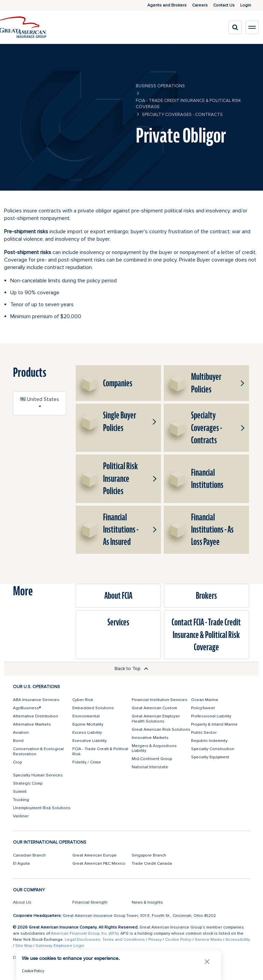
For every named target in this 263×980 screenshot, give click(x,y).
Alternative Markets (32, 724)
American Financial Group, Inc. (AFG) (85, 933)
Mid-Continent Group (152, 759)
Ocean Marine (205, 700)
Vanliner (21, 816)
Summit (20, 792)
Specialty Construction (213, 749)
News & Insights (147, 902)
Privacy (155, 940)
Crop (17, 762)
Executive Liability (90, 741)
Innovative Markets (150, 738)
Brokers (206, 596)
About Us (22, 902)
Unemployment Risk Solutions (42, 808)
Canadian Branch (29, 855)
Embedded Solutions (93, 708)
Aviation (21, 733)
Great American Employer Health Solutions (156, 719)
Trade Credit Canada (152, 864)
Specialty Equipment (210, 757)
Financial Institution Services (159, 700)
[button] (241, 383)
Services (118, 622)
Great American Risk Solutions (161, 730)
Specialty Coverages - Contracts (182, 115)
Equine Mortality (88, 724)
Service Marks (208, 940)
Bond (18, 741)
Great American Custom (154, 708)
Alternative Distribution (35, 716)
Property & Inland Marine (214, 724)
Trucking (21, 800)
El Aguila (21, 864)
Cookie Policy (178, 940)
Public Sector (204, 733)
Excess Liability (87, 733)
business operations (160, 86)
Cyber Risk (83, 700)
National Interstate (150, 767)
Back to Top (131, 669)
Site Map (24, 946)
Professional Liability (211, 716)
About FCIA (118, 596)
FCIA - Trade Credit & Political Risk (100, 751)
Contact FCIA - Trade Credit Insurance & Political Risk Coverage (206, 635)
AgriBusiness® (27, 708)
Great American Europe (94, 855)
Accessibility (238, 940)
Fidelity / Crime (87, 762)
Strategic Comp (28, 783)
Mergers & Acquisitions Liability (154, 748)
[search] (235, 27)
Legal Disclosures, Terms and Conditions (105, 940)
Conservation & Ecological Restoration (38, 751)
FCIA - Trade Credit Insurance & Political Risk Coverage (188, 104)
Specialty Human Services (38, 775)
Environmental (86, 716)
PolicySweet (203, 708)
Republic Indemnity (209, 741)
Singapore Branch (149, 855)
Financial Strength (90, 902)
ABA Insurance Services (36, 700)
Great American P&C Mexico (99, 864)
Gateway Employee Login (60, 946)
